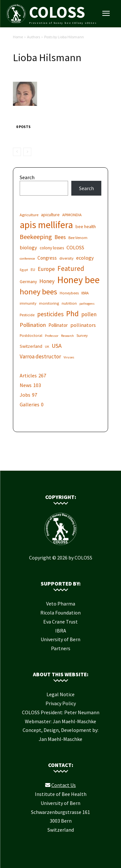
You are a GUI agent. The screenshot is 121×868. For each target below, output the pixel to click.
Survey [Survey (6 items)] (82, 335)
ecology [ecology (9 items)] (85, 258)
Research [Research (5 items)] (67, 336)
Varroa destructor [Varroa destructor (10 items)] (40, 357)
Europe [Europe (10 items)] (46, 269)
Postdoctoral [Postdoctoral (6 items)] (31, 335)
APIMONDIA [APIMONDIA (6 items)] (72, 215)
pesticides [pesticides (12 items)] (50, 314)
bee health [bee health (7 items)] (86, 226)
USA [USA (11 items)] (57, 346)
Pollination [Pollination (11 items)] (33, 325)
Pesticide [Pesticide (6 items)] (27, 315)
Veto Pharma (61, 604)
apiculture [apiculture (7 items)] (50, 215)
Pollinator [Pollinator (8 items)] (58, 325)
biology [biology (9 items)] (28, 247)
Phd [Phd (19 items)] (72, 314)
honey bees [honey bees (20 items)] (38, 292)
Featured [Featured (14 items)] (71, 268)
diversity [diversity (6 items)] (66, 258)
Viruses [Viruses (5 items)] (69, 357)
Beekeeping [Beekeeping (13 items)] (36, 237)
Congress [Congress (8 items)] (47, 258)
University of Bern (60, 639)
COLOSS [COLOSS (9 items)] (75, 247)
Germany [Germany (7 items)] (28, 282)
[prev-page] (17, 152)
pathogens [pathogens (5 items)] (87, 304)
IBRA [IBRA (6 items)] (85, 293)
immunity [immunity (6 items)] (28, 303)
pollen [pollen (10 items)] (89, 314)
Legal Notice (60, 694)
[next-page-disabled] (27, 152)
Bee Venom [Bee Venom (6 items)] (78, 238)
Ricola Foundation (60, 613)
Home (18, 37)
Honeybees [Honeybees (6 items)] (69, 293)
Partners (61, 648)
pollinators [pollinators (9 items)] (83, 325)
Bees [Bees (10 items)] (60, 237)
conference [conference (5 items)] (27, 259)
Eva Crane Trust (60, 622)
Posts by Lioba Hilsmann (64, 37)
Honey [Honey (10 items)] (47, 281)
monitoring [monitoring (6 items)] (49, 303)
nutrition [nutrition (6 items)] (69, 303)
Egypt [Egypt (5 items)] (24, 270)
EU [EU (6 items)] (33, 269)
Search (27, 177)
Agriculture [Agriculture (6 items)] (29, 215)
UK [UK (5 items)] (47, 347)
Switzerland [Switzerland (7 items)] (31, 346)
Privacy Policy (61, 703)
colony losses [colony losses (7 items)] (52, 248)
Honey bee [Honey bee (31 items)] (78, 280)
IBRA (61, 631)
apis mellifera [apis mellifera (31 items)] (46, 225)
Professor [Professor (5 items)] (52, 336)
